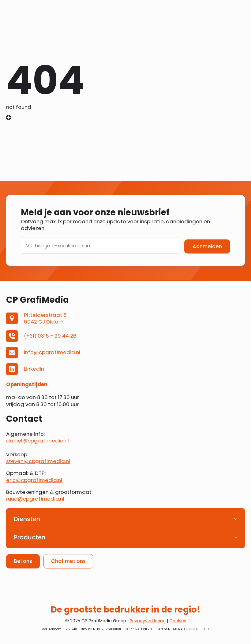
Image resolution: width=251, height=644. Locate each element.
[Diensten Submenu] (238, 519)
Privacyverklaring (148, 621)
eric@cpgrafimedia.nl (34, 480)
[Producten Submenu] (238, 537)
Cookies (178, 621)
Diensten (27, 519)
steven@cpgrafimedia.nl (38, 461)
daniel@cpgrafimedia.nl (37, 441)
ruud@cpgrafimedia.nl (35, 499)
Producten (30, 537)
